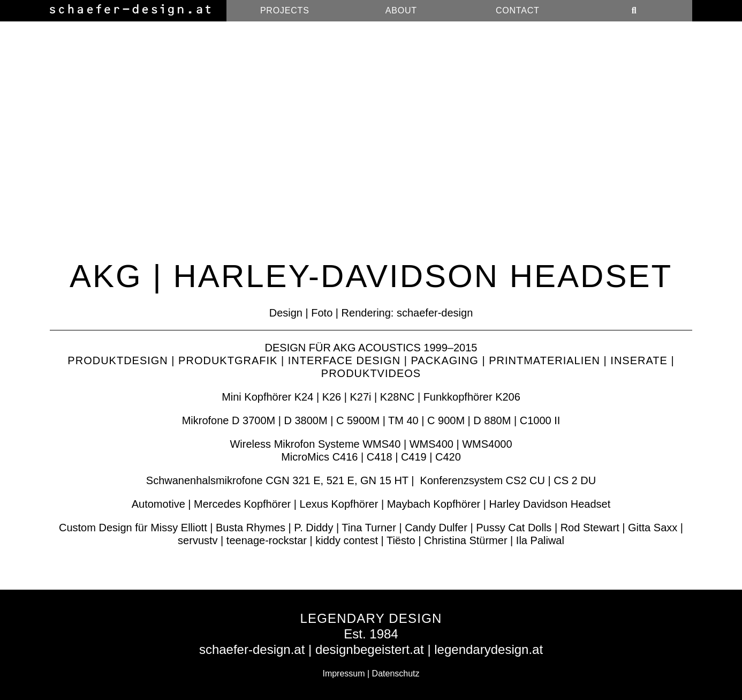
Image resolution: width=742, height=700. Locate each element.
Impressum (343, 673)
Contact (518, 10)
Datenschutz (396, 673)
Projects (285, 10)
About (401, 10)
